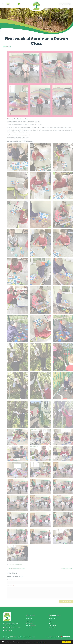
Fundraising (29, 621)
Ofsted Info (29, 623)
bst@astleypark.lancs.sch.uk (13, 628)
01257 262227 (9, 631)
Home (5, 47)
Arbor (50, 621)
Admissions (29, 619)
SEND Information (31, 626)
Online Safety (53, 626)
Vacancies (29, 628)
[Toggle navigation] (8, 4)
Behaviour (52, 619)
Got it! (67, 642)
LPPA (50, 623)
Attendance (52, 628)
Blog (9, 47)
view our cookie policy (40, 642)
